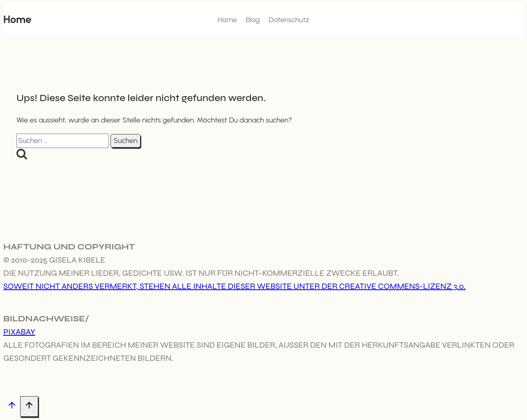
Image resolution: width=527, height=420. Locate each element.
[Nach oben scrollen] (12, 407)
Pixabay (19, 332)
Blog (253, 20)
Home (227, 20)
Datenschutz (289, 20)
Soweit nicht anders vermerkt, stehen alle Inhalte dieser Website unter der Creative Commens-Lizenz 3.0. (235, 286)
